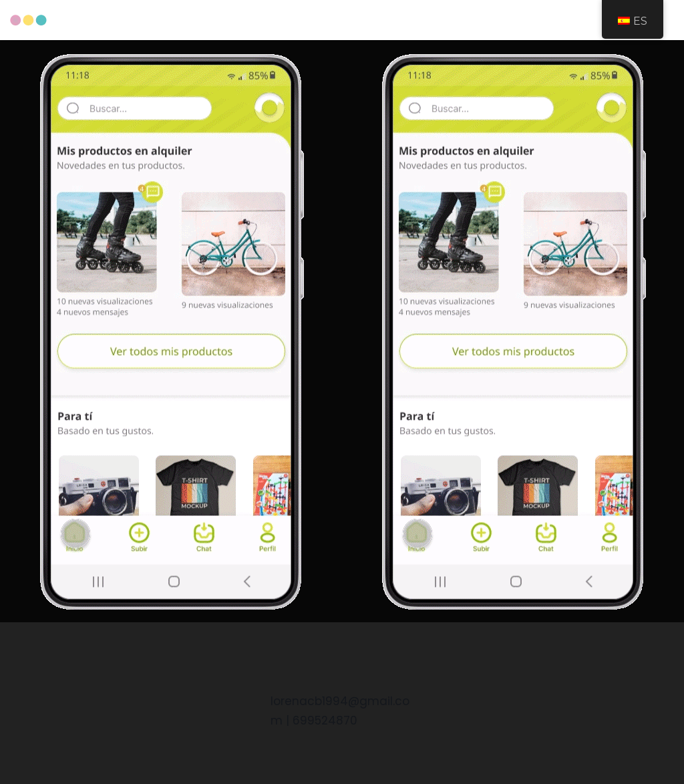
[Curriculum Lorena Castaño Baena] (28, 20)
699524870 (325, 721)
